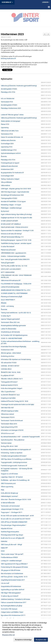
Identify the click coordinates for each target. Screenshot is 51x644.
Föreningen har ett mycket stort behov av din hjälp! (18, 404)
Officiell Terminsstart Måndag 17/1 (12, 237)
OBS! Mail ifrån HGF (7, 408)
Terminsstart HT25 (7, 102)
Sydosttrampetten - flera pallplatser (13, 440)
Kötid (3, 551)
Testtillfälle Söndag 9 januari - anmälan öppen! (16, 243)
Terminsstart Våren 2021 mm (10, 322)
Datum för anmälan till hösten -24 (12, 137)
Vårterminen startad (7, 414)
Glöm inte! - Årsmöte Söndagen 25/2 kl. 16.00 (16, 499)
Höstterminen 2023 (12, 34)
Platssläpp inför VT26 (8, 92)
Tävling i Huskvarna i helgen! (10, 179)
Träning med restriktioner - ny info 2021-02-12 (16, 313)
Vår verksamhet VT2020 (9, 363)
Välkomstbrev (6, 185)
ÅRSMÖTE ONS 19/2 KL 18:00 (11, 372)
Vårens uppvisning (7, 487)
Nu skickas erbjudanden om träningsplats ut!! (16, 450)
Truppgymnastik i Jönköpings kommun (14, 462)
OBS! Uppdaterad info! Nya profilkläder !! (14, 564)
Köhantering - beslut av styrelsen (12, 453)
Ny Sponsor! (5, 211)
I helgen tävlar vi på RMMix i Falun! (12, 612)
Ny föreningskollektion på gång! (12, 606)
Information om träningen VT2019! (12, 430)
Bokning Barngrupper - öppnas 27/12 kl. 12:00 (16, 240)
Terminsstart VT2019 (8, 417)
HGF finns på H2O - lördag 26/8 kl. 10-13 (14, 577)
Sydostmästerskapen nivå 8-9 (11, 153)
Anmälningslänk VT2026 (9, 89)
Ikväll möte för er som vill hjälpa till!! (13, 538)
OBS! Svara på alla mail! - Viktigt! (11, 545)
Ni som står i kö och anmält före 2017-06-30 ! (16, 519)
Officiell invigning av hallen (10, 411)
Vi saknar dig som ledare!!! (10, 596)
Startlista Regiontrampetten (10, 532)
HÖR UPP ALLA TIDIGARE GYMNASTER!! (14, 522)
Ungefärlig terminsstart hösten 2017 (13, 580)
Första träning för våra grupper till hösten (14, 567)
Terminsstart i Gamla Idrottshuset (12, 421)
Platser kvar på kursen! (8, 250)
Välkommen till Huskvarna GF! (11, 280)
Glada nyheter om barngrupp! (11, 121)
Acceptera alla (41, 640)
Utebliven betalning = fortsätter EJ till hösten (16, 599)
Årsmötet (4, 309)
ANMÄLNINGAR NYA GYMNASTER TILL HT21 (16, 290)
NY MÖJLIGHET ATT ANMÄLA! (11, 224)
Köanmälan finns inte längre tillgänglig (13, 347)
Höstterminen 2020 (7, 350)
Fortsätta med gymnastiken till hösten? (14, 456)
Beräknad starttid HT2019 (9, 385)
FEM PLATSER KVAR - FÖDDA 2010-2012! (14, 227)
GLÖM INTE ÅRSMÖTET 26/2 (10, 395)
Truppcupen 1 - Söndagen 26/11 (12, 512)
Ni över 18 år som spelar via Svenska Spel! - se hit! (17, 516)
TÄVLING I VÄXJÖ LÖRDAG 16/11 (12, 379)
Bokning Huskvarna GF (8, 58)
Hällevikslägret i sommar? (9, 496)
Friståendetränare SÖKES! (9, 557)
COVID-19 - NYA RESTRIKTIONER (11, 338)
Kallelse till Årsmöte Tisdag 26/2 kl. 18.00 (14, 401)
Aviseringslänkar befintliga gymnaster (13, 326)
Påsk (3, 490)
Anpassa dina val (8, 635)
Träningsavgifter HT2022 (9, 198)
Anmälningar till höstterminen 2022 (12, 195)
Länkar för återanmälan (9, 329)
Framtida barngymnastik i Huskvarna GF (14, 466)
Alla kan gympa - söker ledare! (11, 353)
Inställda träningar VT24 (9, 150)
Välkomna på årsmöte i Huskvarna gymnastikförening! (19, 86)
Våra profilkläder (6, 182)
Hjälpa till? (4, 548)
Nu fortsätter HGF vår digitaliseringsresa (14, 335)
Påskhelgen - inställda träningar (11, 208)
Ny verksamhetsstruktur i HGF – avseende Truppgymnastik (20, 437)
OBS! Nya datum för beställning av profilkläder (16, 459)
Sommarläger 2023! (7, 176)
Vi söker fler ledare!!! (8, 247)
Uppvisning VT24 (7, 147)
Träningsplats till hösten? (9, 382)
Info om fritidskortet (8, 99)
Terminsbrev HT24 (7, 134)
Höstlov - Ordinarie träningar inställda (13, 256)
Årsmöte (4, 156)
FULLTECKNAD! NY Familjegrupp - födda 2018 (16, 284)
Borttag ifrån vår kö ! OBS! (9, 446)
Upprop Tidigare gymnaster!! (10, 319)
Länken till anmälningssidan (10, 287)
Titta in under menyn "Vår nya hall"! (12, 554)
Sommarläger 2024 (7, 144)
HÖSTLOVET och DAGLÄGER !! (11, 269)
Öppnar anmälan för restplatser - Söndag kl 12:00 (17, 230)
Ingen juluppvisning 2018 (9, 427)
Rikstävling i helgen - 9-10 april (11, 205)
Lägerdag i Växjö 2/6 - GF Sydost (12, 477)
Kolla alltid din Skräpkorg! (9, 493)
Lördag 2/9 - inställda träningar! (11, 561)
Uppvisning (5, 128)
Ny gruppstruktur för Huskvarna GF (12, 173)
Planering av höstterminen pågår (12, 297)
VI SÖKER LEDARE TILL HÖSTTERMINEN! (14, 293)
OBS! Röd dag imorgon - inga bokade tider (15, 192)
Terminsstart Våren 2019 (9, 424)
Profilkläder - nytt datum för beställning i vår (15, 480)
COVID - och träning (7, 306)
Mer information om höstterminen (12, 573)
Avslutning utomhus (8, 356)
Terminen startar (6, 443)
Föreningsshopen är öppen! (10, 163)
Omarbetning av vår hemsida (10, 332)
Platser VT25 (5, 124)
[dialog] (25, 631)
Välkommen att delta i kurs (10, 131)
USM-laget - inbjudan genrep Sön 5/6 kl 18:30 (16, 189)
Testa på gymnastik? (8, 263)
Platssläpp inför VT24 (8, 160)
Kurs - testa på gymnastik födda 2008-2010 (15, 259)
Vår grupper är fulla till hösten (11, 570)
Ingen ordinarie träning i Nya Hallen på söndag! (16, 214)
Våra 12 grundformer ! (8, 392)
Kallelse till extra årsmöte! (9, 166)
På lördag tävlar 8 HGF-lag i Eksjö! (12, 535)
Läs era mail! (5, 583)
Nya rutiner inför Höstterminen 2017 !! (13, 615)
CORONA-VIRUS (6, 369)
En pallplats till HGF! (7, 375)
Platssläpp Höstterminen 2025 (11, 108)
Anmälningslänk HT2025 (9, 105)
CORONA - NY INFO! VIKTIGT (10, 366)
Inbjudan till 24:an (7, 528)
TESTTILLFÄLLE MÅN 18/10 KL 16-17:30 (14, 266)
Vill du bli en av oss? (8, 433)
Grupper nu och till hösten (9, 474)
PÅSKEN (4, 303)
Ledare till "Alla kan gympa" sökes (12, 115)
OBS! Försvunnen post (8, 483)
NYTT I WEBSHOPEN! (8, 272)
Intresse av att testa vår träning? (11, 234)
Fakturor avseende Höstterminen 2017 (13, 602)
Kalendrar (4, 541)
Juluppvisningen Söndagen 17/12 (12, 509)
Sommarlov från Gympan (9, 609)
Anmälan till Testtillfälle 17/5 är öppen (13, 202)
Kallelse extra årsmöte (8, 140)
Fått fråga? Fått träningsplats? (11, 593)
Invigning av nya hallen (8, 398)
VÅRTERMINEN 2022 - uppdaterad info (14, 253)
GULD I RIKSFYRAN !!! (8, 300)
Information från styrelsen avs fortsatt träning (16, 359)
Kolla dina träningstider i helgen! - (12, 388)
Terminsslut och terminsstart (10, 506)
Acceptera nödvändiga (23, 640)
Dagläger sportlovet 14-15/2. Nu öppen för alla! (16, 218)
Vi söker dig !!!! (6, 316)
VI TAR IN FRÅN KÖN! (8, 503)
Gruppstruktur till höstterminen (11, 586)
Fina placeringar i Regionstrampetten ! (13, 525)
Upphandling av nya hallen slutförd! (13, 590)
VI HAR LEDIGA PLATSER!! (9, 221)
